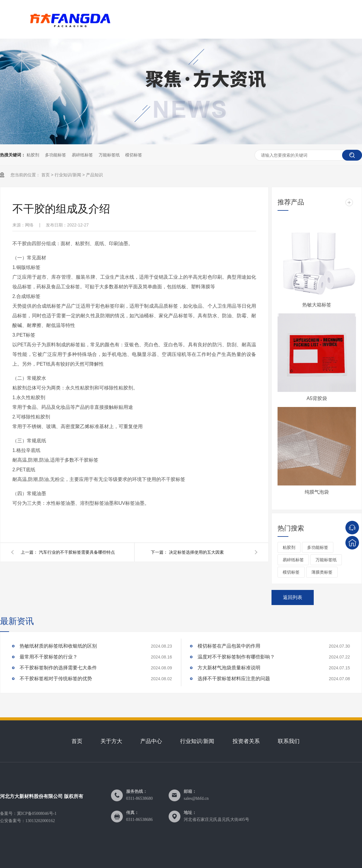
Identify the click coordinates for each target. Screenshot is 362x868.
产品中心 (151, 741)
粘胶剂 (33, 155)
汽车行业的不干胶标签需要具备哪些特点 (77, 552)
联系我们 (289, 741)
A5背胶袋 (317, 398)
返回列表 (293, 597)
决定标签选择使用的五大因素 (196, 552)
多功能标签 (56, 155)
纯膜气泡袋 (317, 492)
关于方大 (111, 741)
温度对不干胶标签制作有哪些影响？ (236, 657)
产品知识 (94, 175)
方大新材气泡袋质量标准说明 (229, 668)
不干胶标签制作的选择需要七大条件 (58, 668)
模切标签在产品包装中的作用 (229, 646)
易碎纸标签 (82, 155)
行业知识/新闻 (68, 175)
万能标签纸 (109, 155)
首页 (46, 175)
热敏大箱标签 (317, 305)
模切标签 (134, 155)
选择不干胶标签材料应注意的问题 (234, 679)
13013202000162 (40, 821)
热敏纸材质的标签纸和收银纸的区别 (58, 646)
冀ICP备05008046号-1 (37, 814)
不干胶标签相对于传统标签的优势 (56, 679)
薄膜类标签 (322, 572)
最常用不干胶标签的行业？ (49, 657)
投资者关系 (246, 741)
